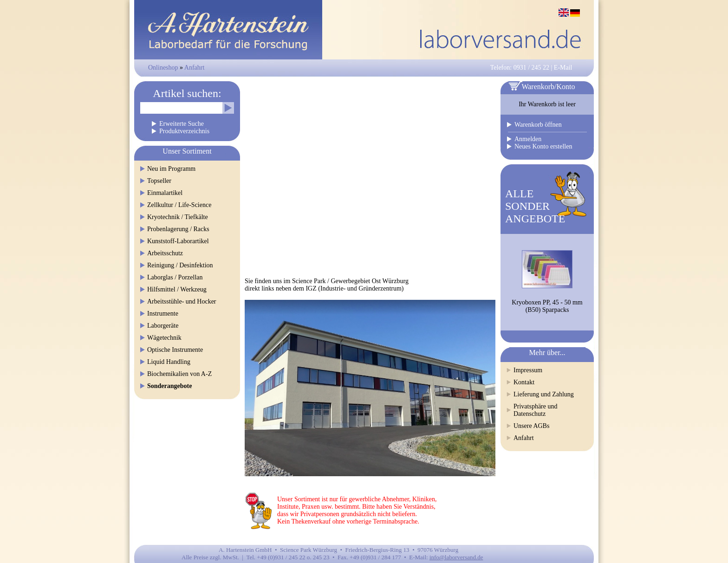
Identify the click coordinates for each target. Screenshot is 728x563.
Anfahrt (195, 68)
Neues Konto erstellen (543, 146)
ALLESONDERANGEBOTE (535, 206)
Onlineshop (163, 68)
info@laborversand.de (456, 557)
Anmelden (528, 139)
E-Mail (563, 68)
